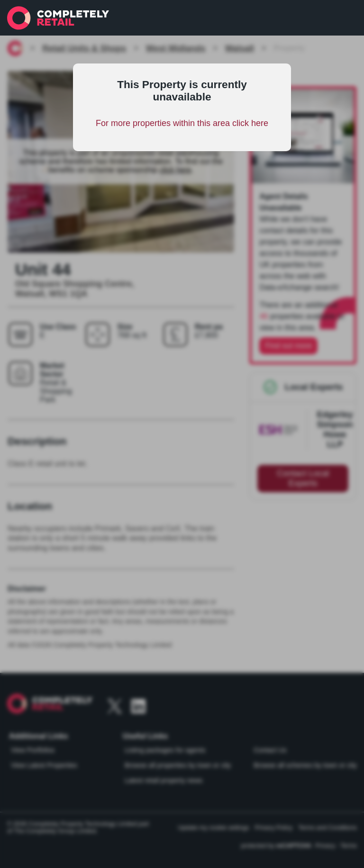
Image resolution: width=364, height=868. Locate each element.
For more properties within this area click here (182, 123)
